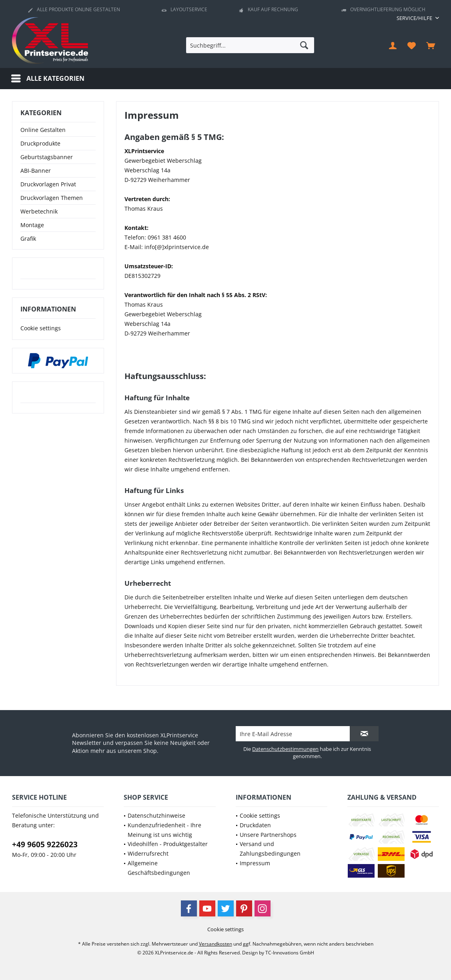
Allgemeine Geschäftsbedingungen (159, 868)
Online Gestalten (43, 130)
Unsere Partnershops (268, 835)
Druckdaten (255, 825)
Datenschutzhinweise (156, 815)
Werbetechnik (39, 211)
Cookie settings (41, 328)
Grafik (28, 239)
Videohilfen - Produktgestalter (168, 844)
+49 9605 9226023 (45, 844)
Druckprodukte (40, 143)
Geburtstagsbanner (47, 157)
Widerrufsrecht (148, 853)
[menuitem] (415, 18)
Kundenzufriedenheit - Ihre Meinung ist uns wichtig (164, 830)
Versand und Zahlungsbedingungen (270, 849)
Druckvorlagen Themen (52, 198)
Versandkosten (215, 944)
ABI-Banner (36, 171)
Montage (32, 225)
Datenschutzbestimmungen (285, 749)
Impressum (255, 863)
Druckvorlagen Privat (48, 184)
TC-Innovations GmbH (290, 953)
